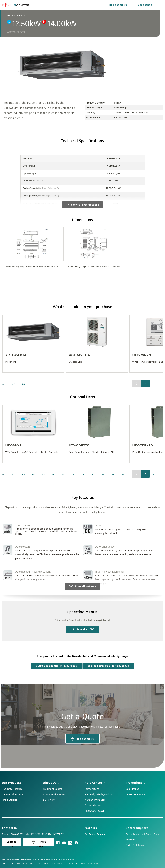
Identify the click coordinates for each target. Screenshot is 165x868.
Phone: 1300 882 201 (13, 834)
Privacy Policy (22, 863)
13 (123, 474)
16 (153, 474)
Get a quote (145, 5)
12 (113, 474)
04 (33, 474)
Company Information (54, 794)
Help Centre (95, 783)
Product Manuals (93, 805)
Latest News (49, 800)
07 (63, 474)
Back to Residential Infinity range (56, 666)
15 (143, 474)
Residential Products (12, 789)
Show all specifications (82, 205)
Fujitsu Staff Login (135, 845)
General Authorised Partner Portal (143, 834)
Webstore (131, 840)
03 (23, 384)
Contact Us (11, 828)
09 (83, 474)
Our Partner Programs (96, 834)
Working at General (53, 789)
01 (4, 384)
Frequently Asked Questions (99, 794)
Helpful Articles (92, 789)
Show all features (82, 586)
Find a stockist (38, 843)
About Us (52, 783)
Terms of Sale (36, 863)
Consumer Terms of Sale (68, 863)
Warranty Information (95, 800)
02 (13, 384)
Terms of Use (9, 863)
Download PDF (83, 629)
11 (103, 474)
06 (53, 474)
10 (93, 474)
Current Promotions (135, 794)
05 (43, 474)
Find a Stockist (118, 5)
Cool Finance (132, 789)
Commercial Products (13, 794)
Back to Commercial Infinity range (108, 666)
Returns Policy (50, 863)
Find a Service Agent (95, 811)
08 (73, 474)
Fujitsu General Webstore (90, 863)
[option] (32, 253)
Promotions (136, 783)
